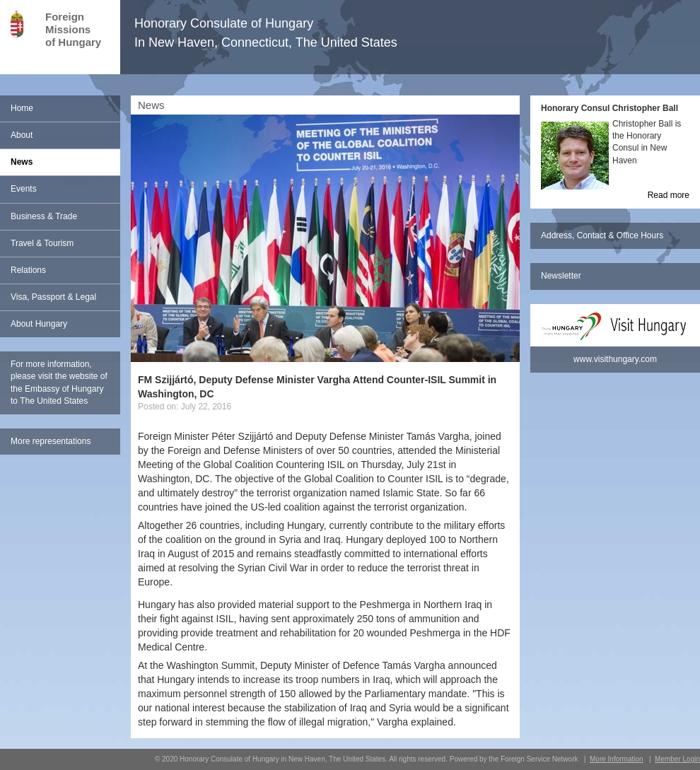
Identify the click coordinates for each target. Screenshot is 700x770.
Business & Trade (44, 216)
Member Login (677, 759)
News (22, 162)
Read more (669, 195)
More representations (51, 441)
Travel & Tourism (42, 243)
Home (22, 108)
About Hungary (39, 324)
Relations (28, 270)
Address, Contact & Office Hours (602, 235)
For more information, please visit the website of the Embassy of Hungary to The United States (59, 382)
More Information (617, 759)
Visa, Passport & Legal (53, 297)
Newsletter (561, 276)
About (22, 135)
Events (24, 189)
